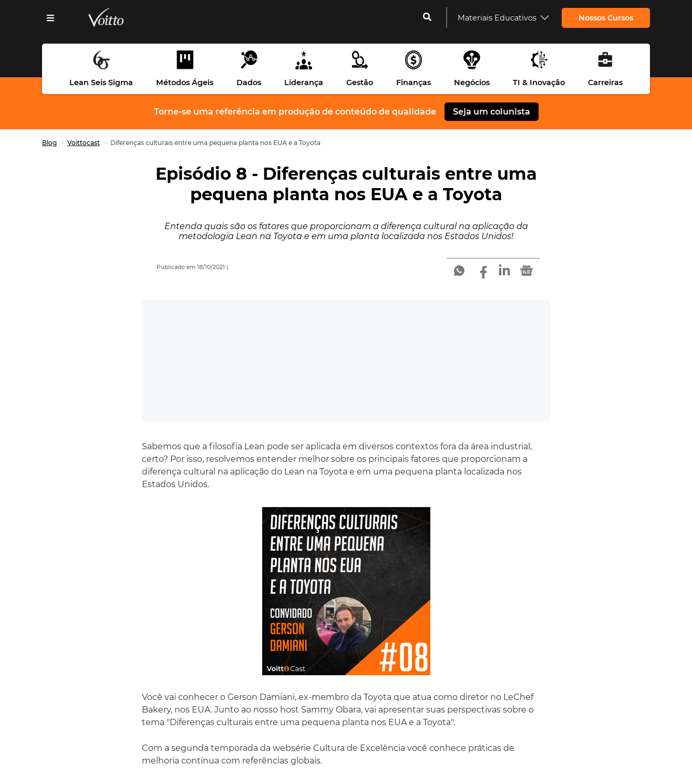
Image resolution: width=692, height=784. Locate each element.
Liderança (304, 82)
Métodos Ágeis (185, 82)
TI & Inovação (539, 82)
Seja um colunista (492, 112)
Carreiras (605, 82)
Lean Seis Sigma (101, 82)
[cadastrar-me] (427, 18)
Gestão (360, 82)
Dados (249, 82)
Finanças (414, 82)
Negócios (472, 82)
